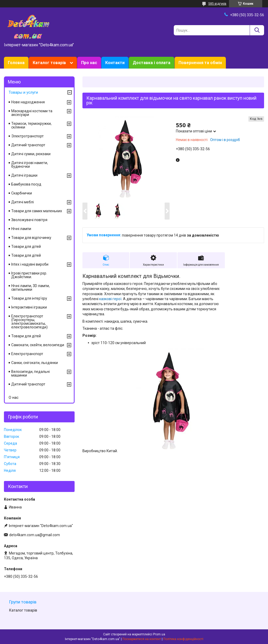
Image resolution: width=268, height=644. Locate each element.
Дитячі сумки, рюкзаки (31, 154)
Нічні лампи (21, 229)
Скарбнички (22, 193)
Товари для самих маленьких (37, 211)
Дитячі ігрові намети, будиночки (30, 165)
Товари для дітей (26, 247)
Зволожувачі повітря (29, 220)
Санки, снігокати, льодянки (35, 363)
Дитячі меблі (23, 202)
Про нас (89, 63)
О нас (14, 397)
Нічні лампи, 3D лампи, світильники (30, 288)
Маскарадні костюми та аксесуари (32, 113)
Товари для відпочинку (31, 238)
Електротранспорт (27, 354)
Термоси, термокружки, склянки (31, 125)
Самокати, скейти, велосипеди (38, 345)
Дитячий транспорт (28, 145)
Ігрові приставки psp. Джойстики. (29, 275)
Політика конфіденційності (183, 639)
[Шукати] (257, 30)
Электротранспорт (27, 136)
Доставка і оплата (152, 63)
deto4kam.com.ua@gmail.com (35, 535)
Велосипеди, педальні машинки (30, 373)
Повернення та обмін (200, 63)
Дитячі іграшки (24, 175)
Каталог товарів (49, 63)
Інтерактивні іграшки (29, 307)
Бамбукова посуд (26, 184)
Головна (16, 63)
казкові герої (110, 299)
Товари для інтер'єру (29, 298)
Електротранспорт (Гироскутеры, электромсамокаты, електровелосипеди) (29, 322)
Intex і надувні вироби (30, 264)
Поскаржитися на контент (142, 639)
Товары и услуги (23, 92)
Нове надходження (28, 102)
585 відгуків (217, 4)
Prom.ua (159, 634)
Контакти (115, 63)
